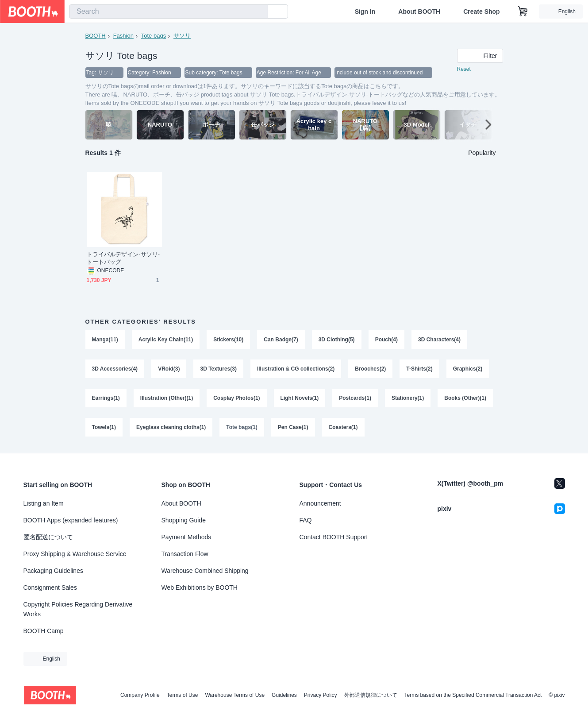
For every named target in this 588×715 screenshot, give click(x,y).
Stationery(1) (408, 398)
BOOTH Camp (44, 631)
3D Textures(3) (218, 369)
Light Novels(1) (300, 398)
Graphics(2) (468, 369)
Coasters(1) (343, 427)
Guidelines (284, 695)
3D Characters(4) (439, 340)
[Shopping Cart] (523, 12)
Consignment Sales (50, 587)
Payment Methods (186, 537)
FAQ (306, 520)
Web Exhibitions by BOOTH (200, 587)
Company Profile (140, 695)
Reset (464, 69)
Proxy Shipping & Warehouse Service (75, 554)
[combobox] (169, 12)
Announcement (320, 503)
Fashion (123, 36)
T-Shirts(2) (419, 369)
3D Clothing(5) (337, 340)
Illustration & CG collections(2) (296, 369)
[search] (259, 12)
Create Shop (481, 12)
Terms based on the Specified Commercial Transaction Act (473, 695)
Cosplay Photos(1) (236, 398)
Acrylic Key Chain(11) (166, 340)
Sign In (365, 12)
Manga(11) (105, 340)
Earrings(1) (106, 398)
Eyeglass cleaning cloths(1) (171, 427)
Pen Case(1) (293, 427)
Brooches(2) (370, 369)
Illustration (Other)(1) (167, 398)
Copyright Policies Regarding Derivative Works (78, 609)
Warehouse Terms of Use (235, 695)
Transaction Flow (185, 554)
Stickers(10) (228, 340)
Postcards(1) (355, 398)
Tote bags (154, 36)
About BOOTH (419, 12)
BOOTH (96, 36)
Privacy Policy (321, 695)
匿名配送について (48, 537)
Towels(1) (104, 427)
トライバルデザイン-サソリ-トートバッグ (123, 258)
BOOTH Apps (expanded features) (71, 520)
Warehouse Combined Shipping (205, 571)
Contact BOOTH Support (334, 537)
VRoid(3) (169, 369)
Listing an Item (44, 503)
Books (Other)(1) (465, 398)
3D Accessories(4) (115, 369)
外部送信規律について (371, 695)
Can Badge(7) (281, 340)
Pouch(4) (386, 340)
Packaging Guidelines (53, 571)
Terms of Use (183, 695)
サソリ (182, 36)
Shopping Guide (184, 520)
